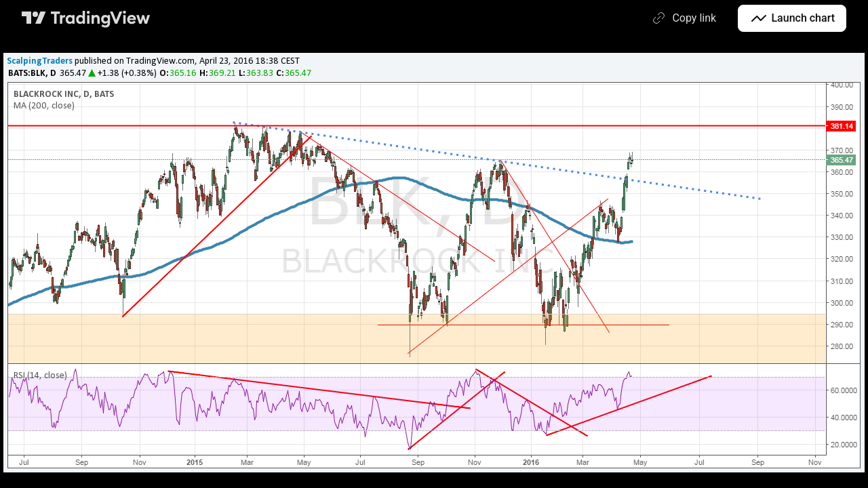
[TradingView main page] (86, 18)
